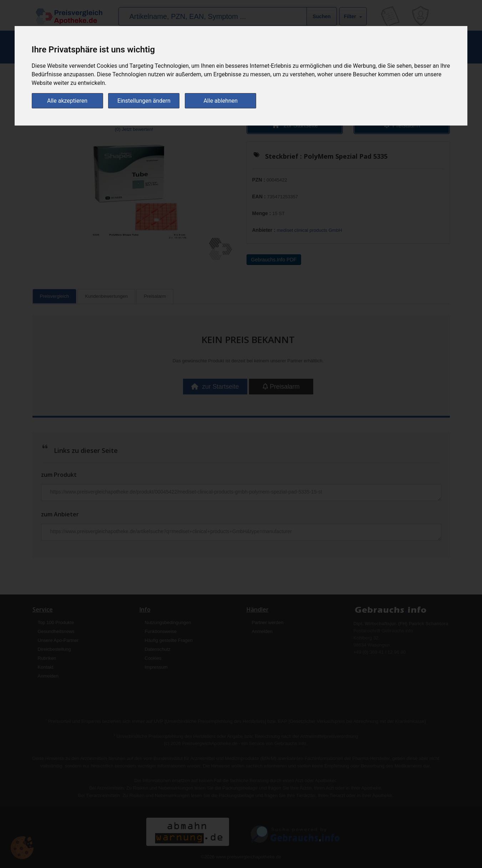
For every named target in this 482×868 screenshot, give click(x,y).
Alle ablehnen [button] (221, 100)
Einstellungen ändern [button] (144, 100)
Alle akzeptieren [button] (67, 100)
